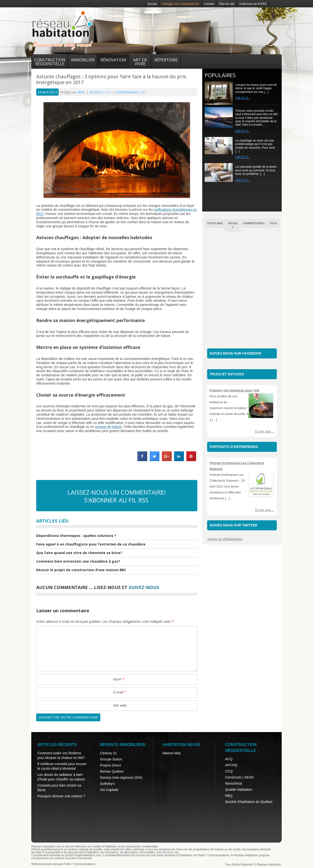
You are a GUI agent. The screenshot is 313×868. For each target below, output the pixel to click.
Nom (119, 679)
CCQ (229, 771)
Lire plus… (243, 98)
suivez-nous (144, 587)
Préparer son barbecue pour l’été (235, 390)
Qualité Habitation (239, 790)
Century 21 (108, 753)
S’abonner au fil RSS (253, 4)
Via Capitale (109, 790)
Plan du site (227, 4)
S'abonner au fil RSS (116, 500)
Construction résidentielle (50, 62)
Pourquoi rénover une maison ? (61, 796)
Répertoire (166, 60)
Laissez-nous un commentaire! (117, 492)
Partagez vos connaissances (181, 4)
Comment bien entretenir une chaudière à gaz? (78, 561)
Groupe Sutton (111, 759)
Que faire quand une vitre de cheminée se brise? (79, 553)
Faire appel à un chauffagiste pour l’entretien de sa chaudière (91, 544)
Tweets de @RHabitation (225, 539)
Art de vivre (140, 62)
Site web (120, 705)
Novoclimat (233, 783)
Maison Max (172, 753)
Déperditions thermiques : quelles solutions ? (76, 536)
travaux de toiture (108, 427)
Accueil (152, 4)
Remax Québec (112, 771)
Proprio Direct (111, 765)
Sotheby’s (107, 784)
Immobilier (83, 60)
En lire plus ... (265, 431)
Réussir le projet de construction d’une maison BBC (81, 570)
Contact (209, 4)
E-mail (120, 692)
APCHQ (231, 765)
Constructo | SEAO (239, 777)
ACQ (229, 759)
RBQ (229, 796)
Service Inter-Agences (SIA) (121, 778)
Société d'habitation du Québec (249, 802)
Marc (82, 92)
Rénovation (113, 60)
